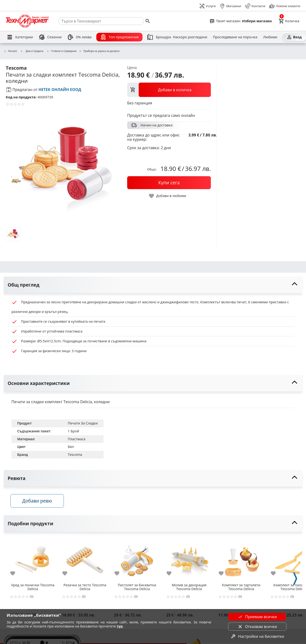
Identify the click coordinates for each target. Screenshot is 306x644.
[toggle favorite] (168, 196)
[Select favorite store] (240, 21)
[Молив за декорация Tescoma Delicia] (189, 560)
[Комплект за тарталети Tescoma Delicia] (241, 560)
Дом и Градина (32, 51)
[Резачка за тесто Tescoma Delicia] (85, 560)
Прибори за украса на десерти (99, 51)
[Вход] (294, 37)
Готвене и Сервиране (62, 51)
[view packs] (169, 90)
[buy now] (169, 183)
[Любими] (270, 37)
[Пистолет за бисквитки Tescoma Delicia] (137, 560)
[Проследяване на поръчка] (235, 37)
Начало (10, 51)
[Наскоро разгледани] (190, 37)
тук (120, 626)
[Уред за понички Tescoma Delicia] (33, 560)
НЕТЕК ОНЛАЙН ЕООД (60, 90)
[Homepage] (27, 21)
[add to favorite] (16, 574)
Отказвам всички (257, 627)
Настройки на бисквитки (257, 636)
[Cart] (289, 21)
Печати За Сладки (83, 423)
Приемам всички (257, 617)
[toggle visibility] (153, 285)
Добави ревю (38, 501)
